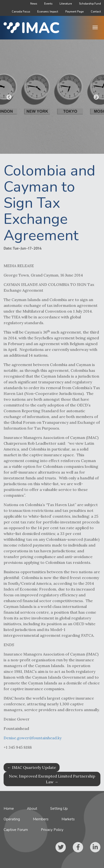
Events (48, 4)
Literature (66, 4)
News (34, 4)
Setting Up (59, 809)
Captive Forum (16, 830)
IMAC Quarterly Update (32, 767)
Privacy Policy (52, 830)
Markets (68, 819)
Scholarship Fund (90, 4)
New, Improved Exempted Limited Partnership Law (52, 779)
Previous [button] (8, 97)
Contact (96, 12)
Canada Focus (21, 12)
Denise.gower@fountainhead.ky (33, 743)
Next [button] (96, 97)
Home (9, 809)
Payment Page (74, 12)
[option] (52, 97)
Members (41, 819)
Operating (12, 819)
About (32, 809)
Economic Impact (48, 12)
